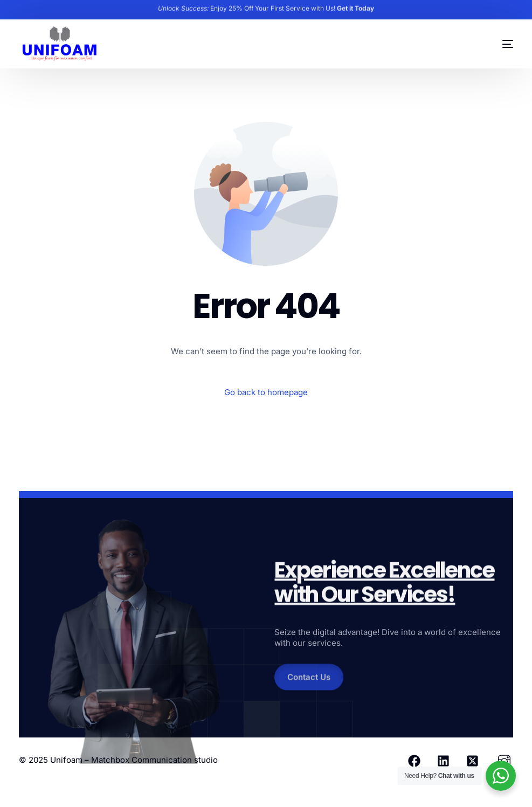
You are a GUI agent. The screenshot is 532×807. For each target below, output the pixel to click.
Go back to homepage (266, 392)
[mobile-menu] (494, 44)
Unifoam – (71, 760)
